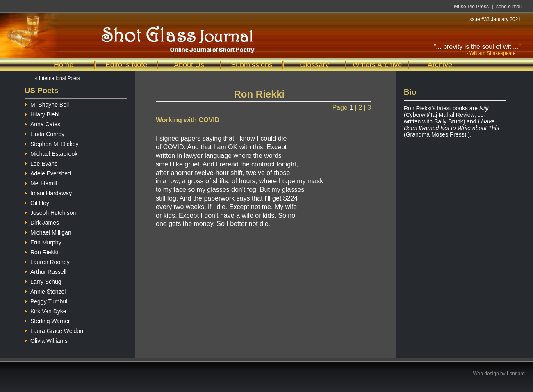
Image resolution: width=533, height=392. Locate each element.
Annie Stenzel (45, 291)
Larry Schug (43, 281)
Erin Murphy (43, 241)
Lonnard (516, 374)
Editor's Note (126, 65)
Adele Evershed (48, 172)
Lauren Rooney (47, 261)
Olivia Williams (46, 340)
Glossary (314, 65)
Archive (440, 65)
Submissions (252, 65)
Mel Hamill (41, 182)
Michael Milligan (48, 231)
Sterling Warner (47, 320)
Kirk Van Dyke (46, 310)
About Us (189, 65)
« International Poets (57, 78)
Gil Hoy (37, 202)
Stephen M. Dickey (52, 143)
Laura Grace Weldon (54, 330)
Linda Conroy (44, 133)
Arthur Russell (46, 271)
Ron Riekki (41, 251)
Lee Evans (41, 163)
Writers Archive (377, 65)
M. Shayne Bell (47, 104)
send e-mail (509, 7)
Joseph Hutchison (50, 212)
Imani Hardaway (48, 192)
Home (64, 65)
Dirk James (42, 222)
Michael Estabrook (51, 153)
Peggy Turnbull (47, 300)
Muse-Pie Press (471, 7)
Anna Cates (42, 123)
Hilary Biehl (42, 113)
